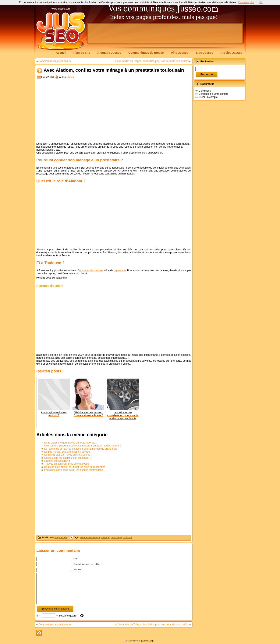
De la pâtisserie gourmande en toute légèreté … (71, 443)
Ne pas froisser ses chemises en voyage (67, 452)
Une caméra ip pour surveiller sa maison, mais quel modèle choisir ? (83, 446)
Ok (261, 2)
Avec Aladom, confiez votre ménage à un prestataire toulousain (114, 70)
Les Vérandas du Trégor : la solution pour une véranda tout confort (151, 61)
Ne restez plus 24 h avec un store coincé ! (68, 455)
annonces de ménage (91, 271)
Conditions (205, 91)
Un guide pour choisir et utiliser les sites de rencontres (75, 467)
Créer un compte (208, 97)
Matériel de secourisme (57, 461)
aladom (71, 77)
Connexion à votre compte (214, 94)
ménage (105, 537)
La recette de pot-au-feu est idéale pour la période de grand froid (81, 449)
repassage (120, 271)
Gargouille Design (146, 641)
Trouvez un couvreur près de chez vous (67, 464)
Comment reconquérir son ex (55, 61)
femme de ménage (90, 537)
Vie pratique (61, 537)
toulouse (127, 537)
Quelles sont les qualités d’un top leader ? (68, 458)
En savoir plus (246, 2)
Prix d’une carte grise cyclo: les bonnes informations (74, 470)
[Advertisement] (165, 33)
